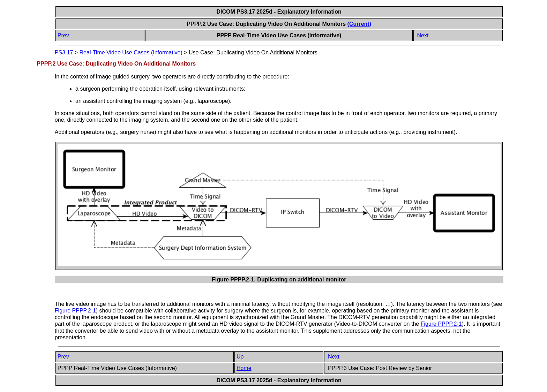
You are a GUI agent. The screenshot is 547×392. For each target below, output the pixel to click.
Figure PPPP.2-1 (75, 311)
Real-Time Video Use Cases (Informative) (131, 52)
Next (423, 35)
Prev (63, 35)
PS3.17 (64, 52)
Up (240, 357)
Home (244, 368)
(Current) (359, 24)
